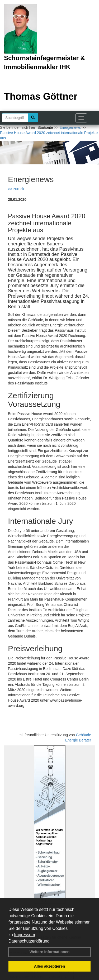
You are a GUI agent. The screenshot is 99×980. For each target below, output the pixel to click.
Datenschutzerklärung (29, 941)
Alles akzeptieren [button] (50, 966)
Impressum (24, 935)
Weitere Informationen (50, 952)
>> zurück (16, 189)
